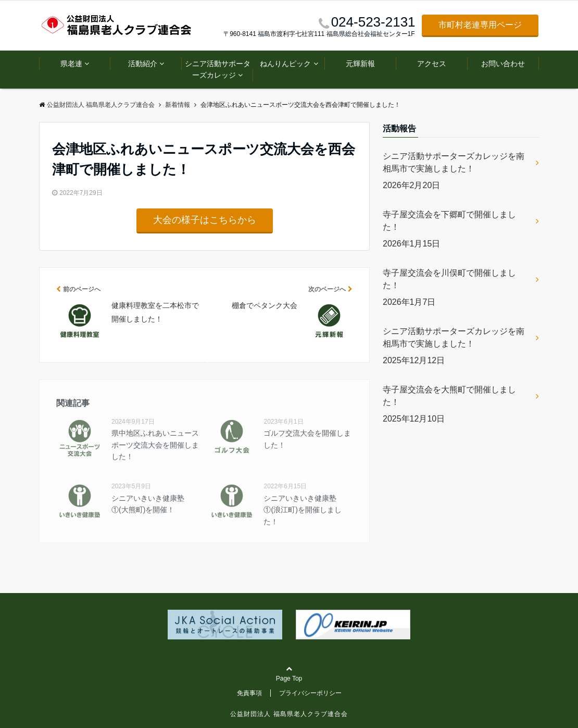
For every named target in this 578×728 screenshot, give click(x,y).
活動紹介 (143, 64)
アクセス (432, 64)
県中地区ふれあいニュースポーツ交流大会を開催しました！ (155, 445)
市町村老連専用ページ (480, 25)
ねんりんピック (285, 64)
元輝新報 (360, 64)
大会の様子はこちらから (205, 220)
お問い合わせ (503, 64)
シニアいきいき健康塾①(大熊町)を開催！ (148, 504)
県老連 (71, 64)
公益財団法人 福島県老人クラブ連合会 (289, 714)
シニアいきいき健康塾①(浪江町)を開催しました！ (302, 510)
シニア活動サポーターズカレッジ (218, 69)
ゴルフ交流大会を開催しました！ (307, 439)
